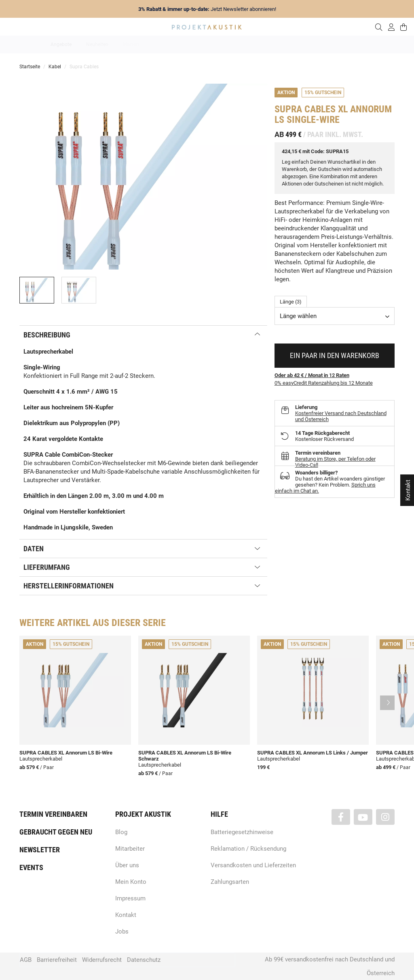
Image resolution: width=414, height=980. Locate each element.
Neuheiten (97, 44)
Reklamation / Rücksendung (248, 849)
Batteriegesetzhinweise (242, 832)
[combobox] (335, 316)
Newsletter (40, 850)
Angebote (61, 44)
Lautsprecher (286, 44)
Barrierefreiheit (57, 960)
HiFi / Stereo (197, 44)
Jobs (122, 932)
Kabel (357, 44)
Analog (162, 44)
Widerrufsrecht (102, 960)
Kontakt (126, 915)
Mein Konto (131, 882)
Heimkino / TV (241, 44)
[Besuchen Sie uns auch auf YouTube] (363, 817)
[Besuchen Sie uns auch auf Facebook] (341, 817)
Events (31, 867)
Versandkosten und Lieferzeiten (253, 865)
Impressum (130, 898)
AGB (26, 960)
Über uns (127, 865)
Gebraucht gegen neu (56, 832)
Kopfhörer (325, 44)
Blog (121, 832)
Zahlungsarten (230, 882)
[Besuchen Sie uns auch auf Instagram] (385, 817)
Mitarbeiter (130, 849)
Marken (131, 44)
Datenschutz (144, 960)
